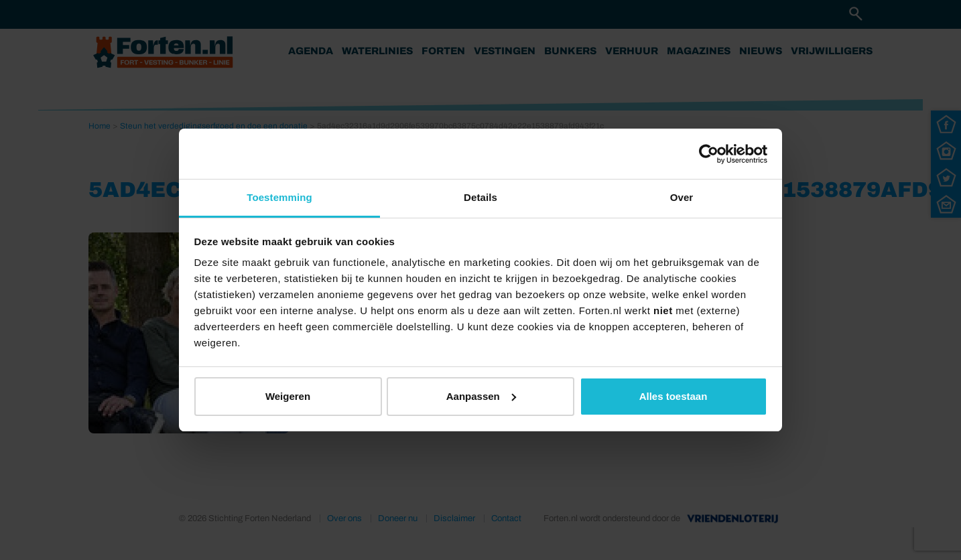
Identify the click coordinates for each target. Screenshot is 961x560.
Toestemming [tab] (279, 197)
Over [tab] (682, 197)
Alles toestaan (674, 396)
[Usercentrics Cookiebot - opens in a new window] (709, 154)
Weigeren (288, 396)
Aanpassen (481, 396)
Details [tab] (480, 197)
